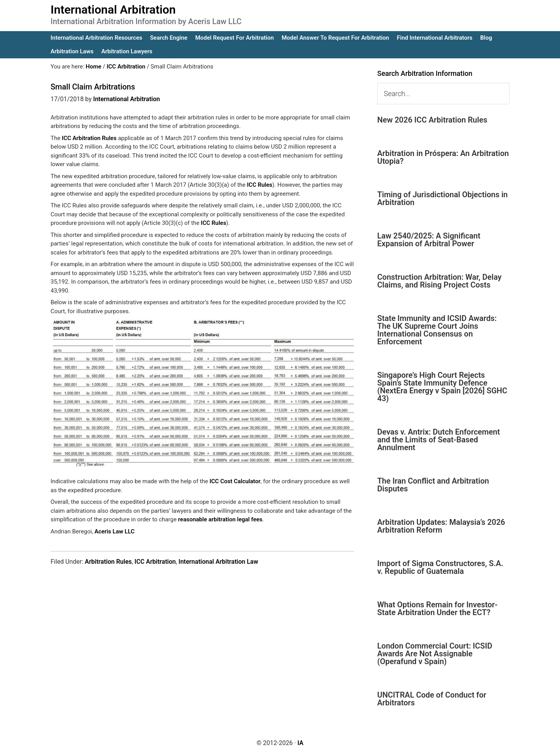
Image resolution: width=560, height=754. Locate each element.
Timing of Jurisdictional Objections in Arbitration (443, 198)
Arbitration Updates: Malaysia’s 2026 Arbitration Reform (441, 526)
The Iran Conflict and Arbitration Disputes (433, 485)
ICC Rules (260, 185)
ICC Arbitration (155, 562)
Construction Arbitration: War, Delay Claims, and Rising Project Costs (439, 281)
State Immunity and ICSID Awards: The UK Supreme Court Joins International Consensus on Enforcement (437, 330)
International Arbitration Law (218, 562)
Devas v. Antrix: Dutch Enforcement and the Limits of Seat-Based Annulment (438, 440)
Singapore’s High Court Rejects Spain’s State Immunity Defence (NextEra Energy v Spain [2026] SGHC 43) (442, 387)
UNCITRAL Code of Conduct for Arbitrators (432, 699)
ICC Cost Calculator (235, 481)
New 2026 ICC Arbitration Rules (432, 120)
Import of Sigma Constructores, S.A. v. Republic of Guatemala (440, 567)
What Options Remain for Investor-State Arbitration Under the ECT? (437, 608)
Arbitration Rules (108, 562)
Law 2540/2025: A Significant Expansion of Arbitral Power (429, 240)
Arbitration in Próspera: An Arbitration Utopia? (443, 157)
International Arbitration (113, 10)
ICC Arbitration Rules (89, 138)
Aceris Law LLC (115, 531)
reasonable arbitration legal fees (220, 519)
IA (300, 743)
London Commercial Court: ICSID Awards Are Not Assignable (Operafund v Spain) (435, 654)
